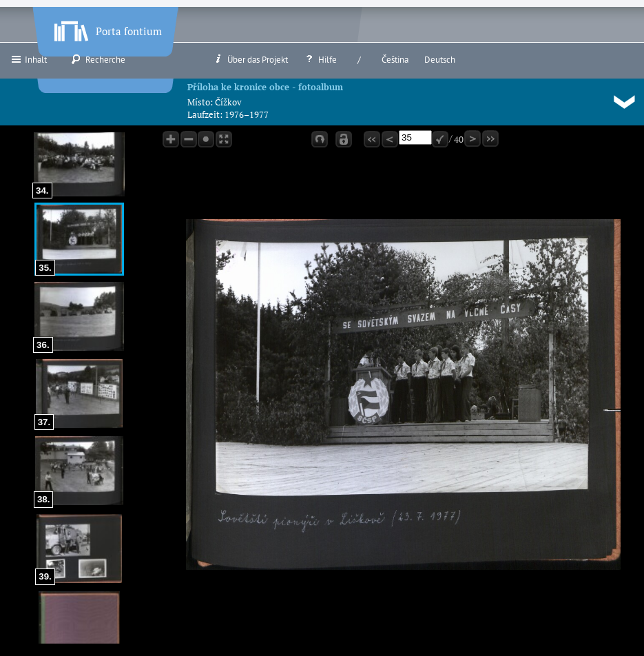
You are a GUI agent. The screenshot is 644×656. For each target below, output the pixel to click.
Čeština (395, 60)
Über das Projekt (250, 59)
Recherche (98, 59)
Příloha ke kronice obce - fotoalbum (265, 87)
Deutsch (440, 60)
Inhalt (29, 59)
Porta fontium (107, 28)
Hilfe (320, 59)
